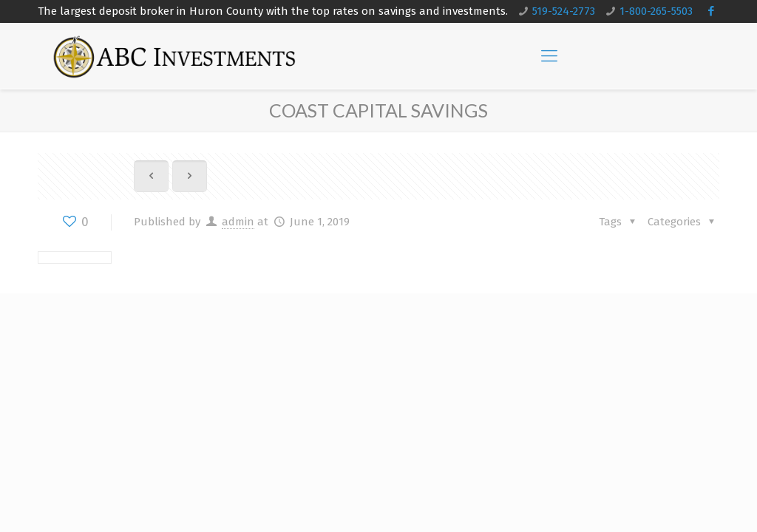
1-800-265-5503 (656, 11)
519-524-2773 (564, 11)
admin (238, 222)
